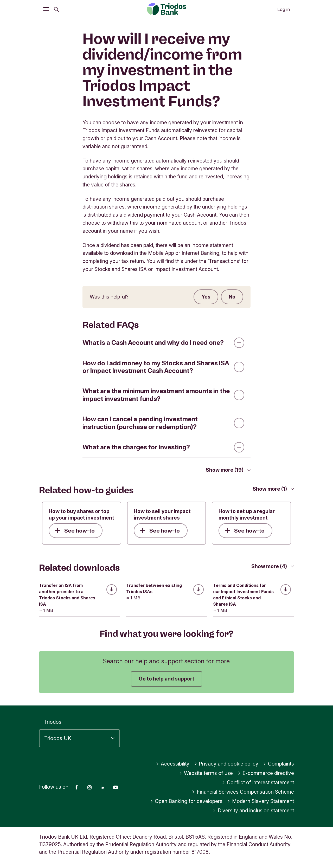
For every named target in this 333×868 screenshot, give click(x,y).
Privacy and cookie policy (226, 764)
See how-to (75, 531)
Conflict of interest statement (258, 782)
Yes (206, 297)
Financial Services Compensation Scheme (243, 792)
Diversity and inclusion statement (253, 811)
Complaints (278, 764)
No (232, 297)
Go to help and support (166, 679)
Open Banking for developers (186, 801)
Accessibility (173, 764)
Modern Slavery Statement (261, 801)
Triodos (53, 722)
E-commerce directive (266, 773)
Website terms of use (206, 773)
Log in (284, 9)
